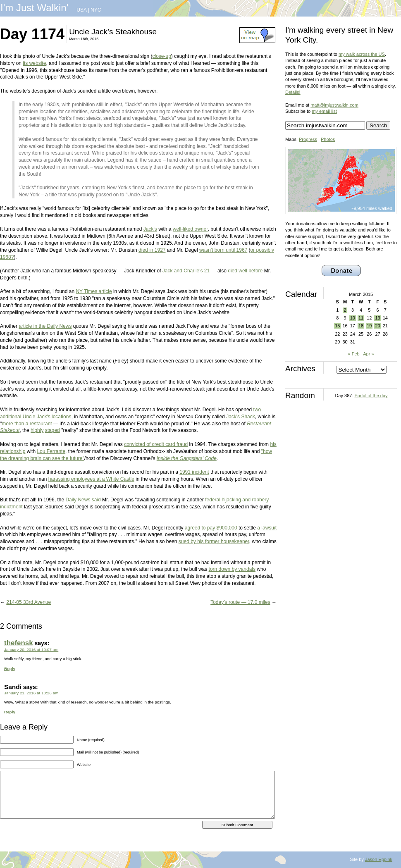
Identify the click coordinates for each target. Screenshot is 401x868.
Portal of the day (371, 396)
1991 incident (194, 472)
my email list (324, 111)
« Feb (353, 354)
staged (53, 430)
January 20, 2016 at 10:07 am (31, 650)
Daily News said (83, 500)
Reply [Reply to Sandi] (10, 712)
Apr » (368, 354)
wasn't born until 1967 (223, 250)
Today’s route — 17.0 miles (240, 602)
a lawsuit (267, 528)
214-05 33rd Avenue (29, 602)
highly (37, 430)
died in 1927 (152, 250)
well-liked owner (190, 229)
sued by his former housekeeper (214, 541)
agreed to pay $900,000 (211, 528)
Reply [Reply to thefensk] (10, 669)
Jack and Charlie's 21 (186, 271)
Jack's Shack (241, 417)
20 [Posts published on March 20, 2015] (377, 326)
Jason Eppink (379, 859)
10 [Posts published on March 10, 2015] (353, 318)
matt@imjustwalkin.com (334, 105)
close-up (162, 56)
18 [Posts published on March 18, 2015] (361, 326)
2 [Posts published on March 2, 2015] (345, 310)
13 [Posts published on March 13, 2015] (377, 318)
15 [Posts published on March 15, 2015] (337, 326)
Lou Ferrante (51, 451)
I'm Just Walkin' (34, 8)
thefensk (19, 643)
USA (81, 10)
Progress (308, 139)
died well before (245, 271)
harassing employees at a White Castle (91, 479)
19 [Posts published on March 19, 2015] (369, 326)
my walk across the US (362, 54)
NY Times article (94, 291)
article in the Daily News (45, 326)
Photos (328, 139)
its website (34, 63)
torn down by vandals (232, 569)
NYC (96, 10)
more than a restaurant (27, 424)
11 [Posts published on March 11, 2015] (361, 318)
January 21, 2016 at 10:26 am (31, 693)
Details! (293, 92)
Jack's (150, 229)
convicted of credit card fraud (156, 444)
